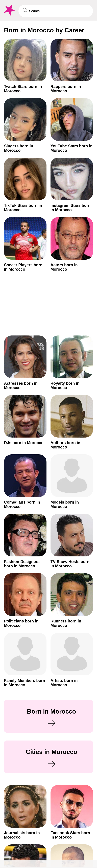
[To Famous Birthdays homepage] (9, 10)
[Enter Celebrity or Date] (56, 11)
